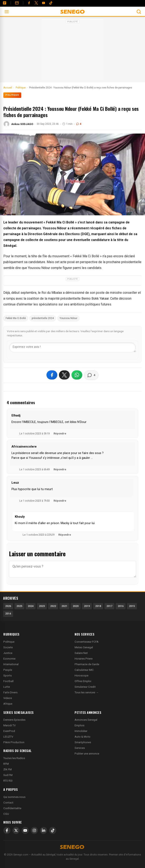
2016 (121, 606)
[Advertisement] (72, 51)
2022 (53, 606)
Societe (8, 647)
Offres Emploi (83, 681)
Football (8, 681)
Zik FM (7, 769)
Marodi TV (9, 725)
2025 (19, 606)
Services (80, 748)
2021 (64, 606)
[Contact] (17, 3)
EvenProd (9, 731)
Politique (12, 95)
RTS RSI (8, 781)
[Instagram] (34, 830)
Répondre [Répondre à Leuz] (60, 501)
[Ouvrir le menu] (7, 12)
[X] (16, 830)
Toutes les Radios (14, 758)
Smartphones (83, 742)
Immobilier (81, 731)
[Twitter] (36, 3)
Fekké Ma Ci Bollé (16, 318)
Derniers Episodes (14, 720)
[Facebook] (29, 3)
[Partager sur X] (64, 375)
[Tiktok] (51, 3)
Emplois (79, 725)
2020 (76, 606)
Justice (8, 653)
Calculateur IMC (84, 670)
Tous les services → (87, 692)
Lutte (7, 687)
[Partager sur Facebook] (52, 375)
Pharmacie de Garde (87, 664)
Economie (9, 659)
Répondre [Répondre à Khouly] (65, 535)
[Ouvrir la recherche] (139, 12)
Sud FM (8, 775)
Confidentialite (12, 808)
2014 (8, 614)
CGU (6, 814)
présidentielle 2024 (43, 318)
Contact (8, 803)
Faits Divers (10, 692)
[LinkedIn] (44, 830)
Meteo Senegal (84, 647)
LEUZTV (8, 737)
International (11, 664)
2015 (132, 606)
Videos (8, 698)
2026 (8, 606)
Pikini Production (14, 742)
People (8, 670)
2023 (42, 606)
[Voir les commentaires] (91, 375)
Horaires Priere (84, 659)
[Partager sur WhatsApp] (77, 375)
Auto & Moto (82, 737)
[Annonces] (5, 3)
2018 (98, 606)
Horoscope (81, 676)
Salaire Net (81, 653)
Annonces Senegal (86, 720)
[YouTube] (44, 3)
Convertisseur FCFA (87, 642)
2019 (87, 606)
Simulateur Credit (85, 687)
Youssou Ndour (68, 318)
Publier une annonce (87, 754)
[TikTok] (53, 830)
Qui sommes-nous (14, 797)
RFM (6, 764)
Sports (7, 676)
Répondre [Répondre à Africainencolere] (60, 469)
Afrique (8, 704)
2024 (31, 606)
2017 (109, 606)
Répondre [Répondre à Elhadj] (60, 433)
